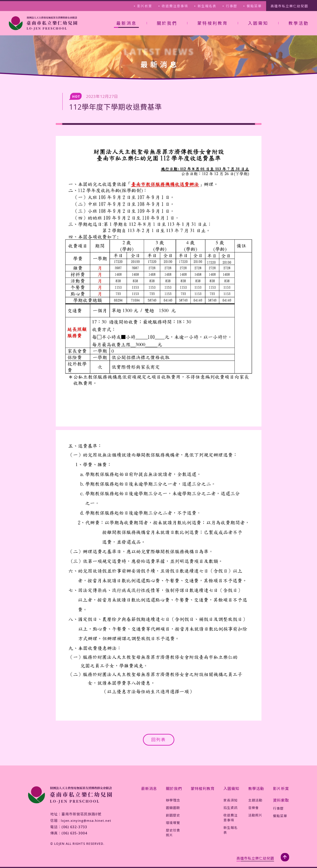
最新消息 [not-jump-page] (127, 23)
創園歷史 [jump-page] (173, 815)
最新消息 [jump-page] (149, 789)
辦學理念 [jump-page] (173, 800)
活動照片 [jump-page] (255, 815)
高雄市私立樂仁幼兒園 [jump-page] (289, 6)
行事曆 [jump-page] (232, 6)
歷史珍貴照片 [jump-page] (173, 833)
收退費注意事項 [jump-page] (175, 6)
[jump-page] (43, 23)
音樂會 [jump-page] (254, 808)
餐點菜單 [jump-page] (254, 6)
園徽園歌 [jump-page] (173, 808)
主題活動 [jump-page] (255, 800)
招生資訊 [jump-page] (231, 808)
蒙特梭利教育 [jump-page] (213, 23)
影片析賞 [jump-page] (145, 6)
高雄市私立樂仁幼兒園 (255, 858)
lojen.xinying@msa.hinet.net (86, 821)
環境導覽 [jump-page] (173, 823)
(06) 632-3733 (74, 827)
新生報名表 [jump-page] (207, 6)
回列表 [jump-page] (159, 740)
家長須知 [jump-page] (231, 800)
